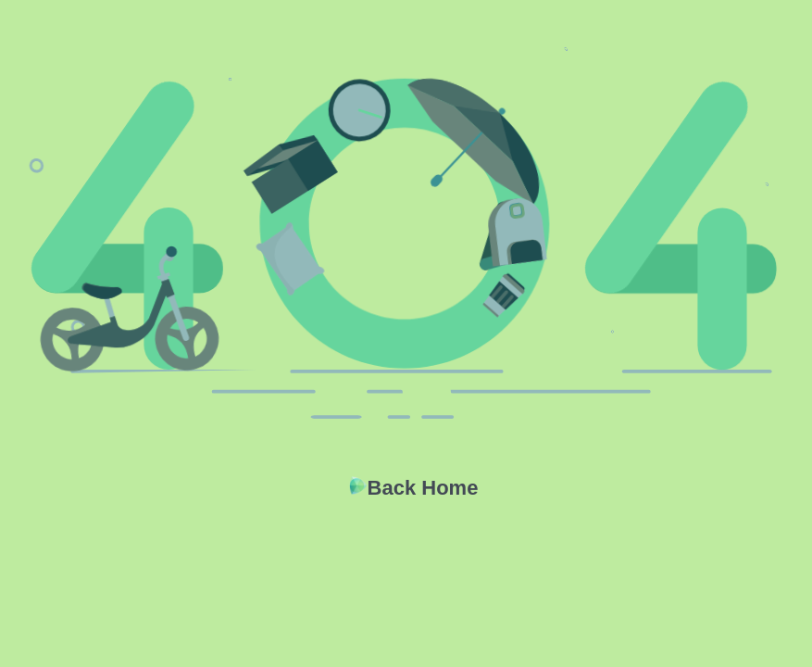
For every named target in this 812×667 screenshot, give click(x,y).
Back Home (423, 488)
